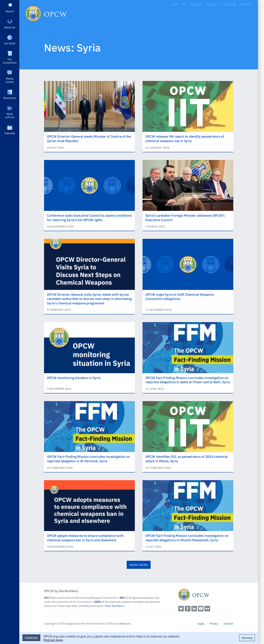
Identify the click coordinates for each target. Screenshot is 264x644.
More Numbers (114, 606)
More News (139, 565)
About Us (10, 27)
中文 (184, 4)
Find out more (53, 640)
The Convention (10, 61)
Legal (201, 623)
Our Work (10, 43)
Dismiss (247, 638)
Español (245, 4)
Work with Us (10, 115)
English (196, 4)
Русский (229, 4)
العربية (174, 4)
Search (10, 11)
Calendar (10, 133)
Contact (229, 623)
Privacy (214, 623)
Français (213, 4)
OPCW (206, 595)
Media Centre (10, 80)
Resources (10, 98)
